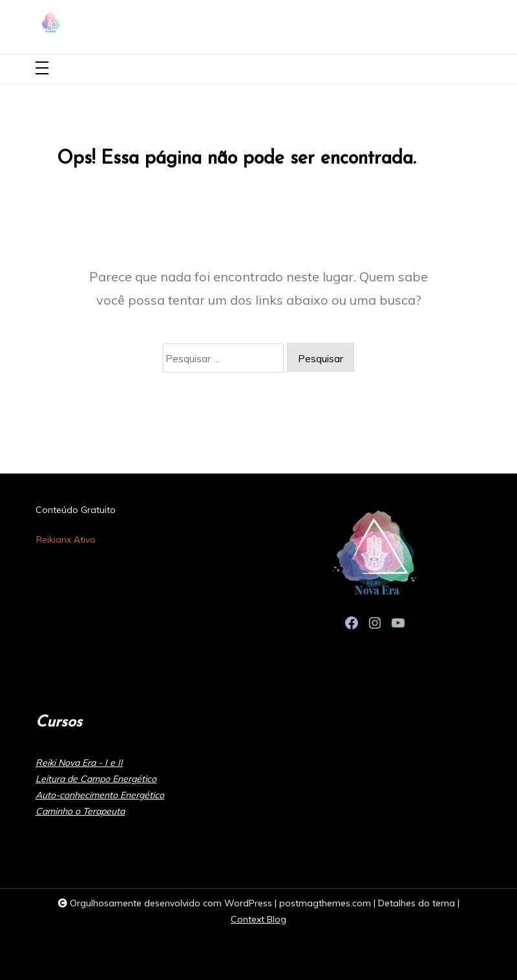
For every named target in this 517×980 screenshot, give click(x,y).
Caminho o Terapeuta (80, 811)
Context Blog (258, 919)
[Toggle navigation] (42, 69)
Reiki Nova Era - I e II (79, 763)
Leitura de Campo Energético (96, 779)
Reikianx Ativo (66, 539)
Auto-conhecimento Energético (100, 795)
